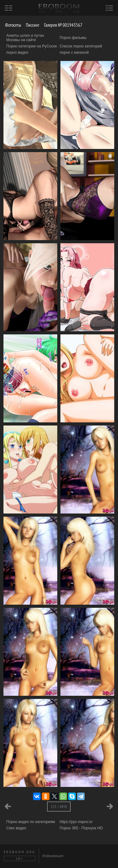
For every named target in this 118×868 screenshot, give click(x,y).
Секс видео (16, 828)
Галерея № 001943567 (61, 25)
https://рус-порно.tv (76, 822)
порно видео (17, 52)
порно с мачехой (74, 52)
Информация (53, 856)
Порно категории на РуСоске (32, 46)
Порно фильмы (73, 38)
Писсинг (30, 25)
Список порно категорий (81, 46)
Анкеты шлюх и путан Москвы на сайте (25, 38)
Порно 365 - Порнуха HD (81, 828)
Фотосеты (11, 25)
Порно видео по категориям (31, 822)
